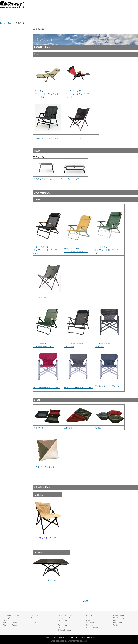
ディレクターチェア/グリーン (79, 388)
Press (61, 628)
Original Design (65, 630)
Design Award (64, 618)
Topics (11, 23)
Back (85, 601)
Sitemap (89, 625)
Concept (6, 618)
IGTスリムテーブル (71, 179)
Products (34, 615)
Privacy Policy (92, 628)
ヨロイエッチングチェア (47, 138)
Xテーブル (51, 580)
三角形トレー (71, 428)
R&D (60, 623)
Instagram (118, 623)
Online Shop (119, 615)
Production (63, 625)
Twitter (116, 625)
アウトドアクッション (44, 467)
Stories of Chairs (10, 623)
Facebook (117, 620)
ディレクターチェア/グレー (108, 386)
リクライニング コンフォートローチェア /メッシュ (45, 250)
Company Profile (65, 615)
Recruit (89, 615)
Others (33, 623)
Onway (3, 23)
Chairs (33, 618)
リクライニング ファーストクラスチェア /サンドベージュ (47, 94)
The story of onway (11, 615)
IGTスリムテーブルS (44, 179)
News (88, 620)
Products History (65, 620)
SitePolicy (90, 623)
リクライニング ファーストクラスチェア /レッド (77, 94)
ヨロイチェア (40, 298)
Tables (33, 620)
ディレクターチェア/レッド (47, 388)
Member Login (119, 618)
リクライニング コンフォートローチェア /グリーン (107, 250)
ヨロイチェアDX (74, 138)
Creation (7, 620)
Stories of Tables (10, 625)
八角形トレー (101, 428)
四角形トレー (40, 428)
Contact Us (90, 618)
